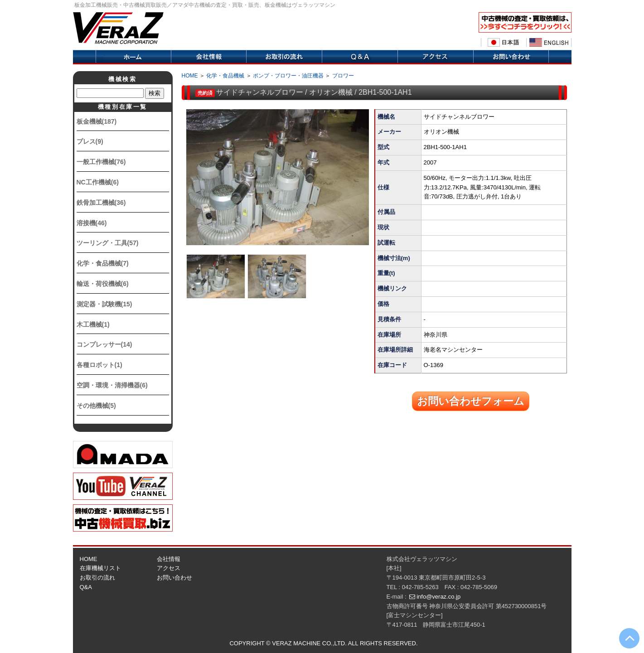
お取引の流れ (97, 578)
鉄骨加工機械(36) (101, 203)
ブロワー (343, 76)
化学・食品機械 (225, 76)
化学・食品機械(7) (103, 263)
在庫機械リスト (100, 568)
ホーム (133, 57)
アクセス (435, 57)
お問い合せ (511, 57)
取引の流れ (284, 57)
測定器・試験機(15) (104, 304)
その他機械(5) (96, 406)
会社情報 (208, 57)
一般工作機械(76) (101, 162)
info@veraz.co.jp (438, 597)
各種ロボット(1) (99, 365)
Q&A (360, 57)
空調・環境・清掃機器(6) (112, 385)
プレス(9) (90, 141)
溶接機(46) (92, 223)
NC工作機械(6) (98, 182)
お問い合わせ (174, 578)
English (549, 43)
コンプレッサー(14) (104, 344)
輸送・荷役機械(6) (103, 284)
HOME (190, 76)
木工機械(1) (93, 324)
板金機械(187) (97, 121)
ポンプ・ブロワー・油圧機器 (288, 76)
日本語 (504, 43)
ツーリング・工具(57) (108, 243)
